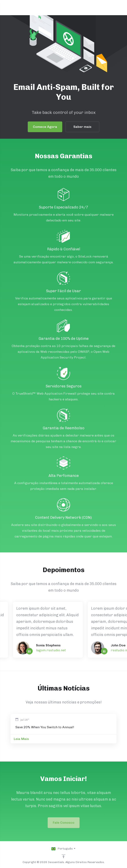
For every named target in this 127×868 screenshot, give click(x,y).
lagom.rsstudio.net (51, 650)
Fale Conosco (64, 823)
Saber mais (82, 127)
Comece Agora (45, 127)
